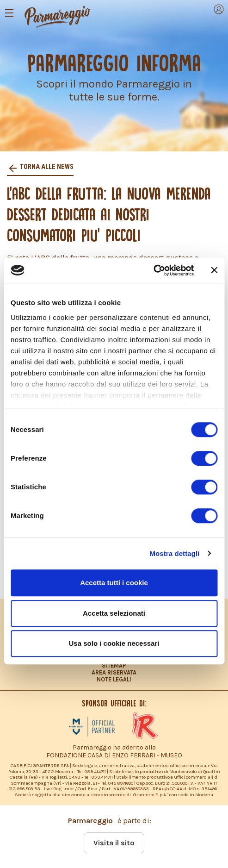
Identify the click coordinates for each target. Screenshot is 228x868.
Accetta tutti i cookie (114, 583)
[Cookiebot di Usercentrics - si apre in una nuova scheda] (153, 270)
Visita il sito (114, 843)
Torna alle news (46, 167)
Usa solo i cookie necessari (114, 643)
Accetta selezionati (114, 613)
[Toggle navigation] (9, 13)
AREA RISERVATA (114, 672)
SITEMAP (114, 665)
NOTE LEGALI (114, 679)
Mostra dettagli (174, 553)
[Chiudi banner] (214, 270)
